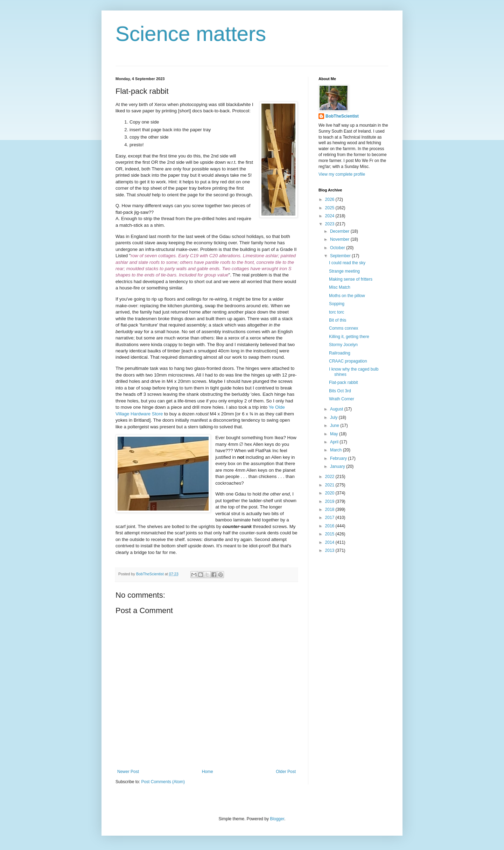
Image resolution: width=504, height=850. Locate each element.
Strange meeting (344, 271)
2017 (330, 518)
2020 (330, 493)
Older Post (286, 772)
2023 (330, 224)
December (340, 231)
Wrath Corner (342, 399)
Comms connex (344, 328)
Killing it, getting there (349, 337)
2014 (330, 542)
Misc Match (340, 287)
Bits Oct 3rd (340, 391)
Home (208, 772)
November (340, 239)
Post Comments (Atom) (163, 782)
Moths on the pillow (347, 296)
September (341, 256)
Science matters (191, 34)
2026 (330, 199)
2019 (330, 501)
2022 (330, 477)
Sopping (337, 304)
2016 (330, 526)
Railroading (340, 353)
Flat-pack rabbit (344, 382)
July (334, 417)
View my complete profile (342, 174)
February (339, 458)
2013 (330, 550)
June (335, 426)
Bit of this (338, 320)
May (335, 434)
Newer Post (128, 772)
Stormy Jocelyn (343, 345)
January (338, 466)
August (337, 409)
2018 (330, 510)
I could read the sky (347, 263)
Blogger (277, 819)
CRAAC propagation (348, 361)
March (337, 450)
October (338, 248)
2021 (330, 485)
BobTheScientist (342, 116)
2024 (330, 216)
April (335, 442)
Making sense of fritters (351, 279)
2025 (330, 208)
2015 (330, 534)
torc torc (337, 312)
